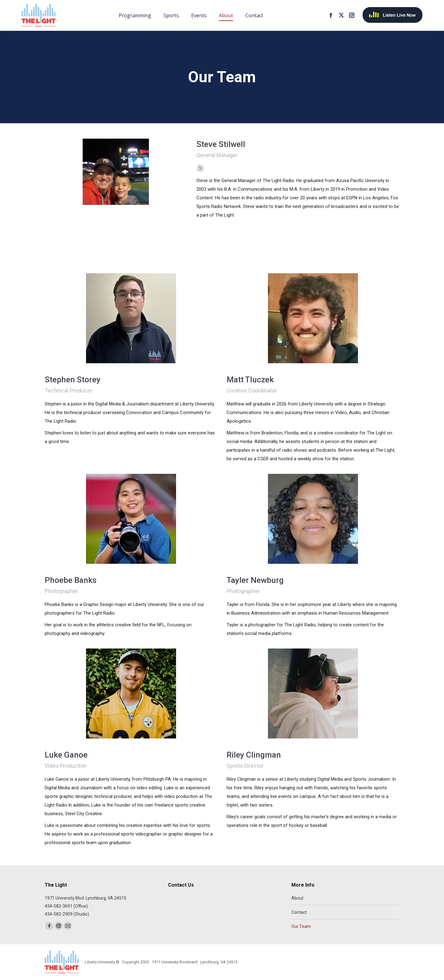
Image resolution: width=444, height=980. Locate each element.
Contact (299, 912)
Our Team (301, 926)
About (297, 898)
